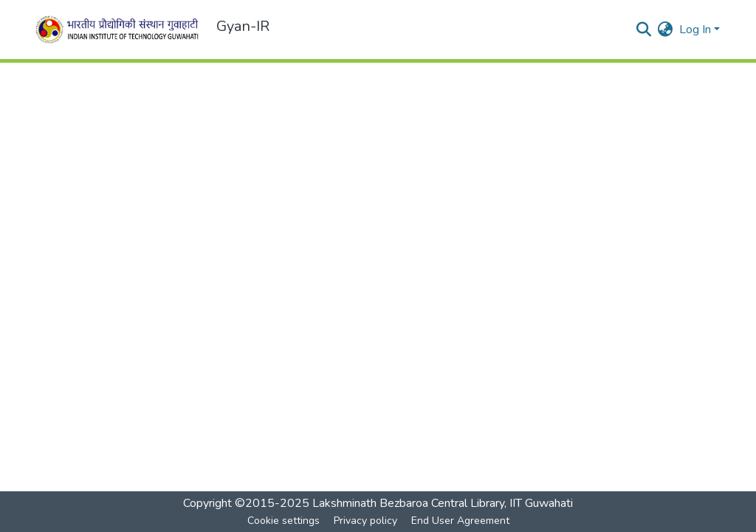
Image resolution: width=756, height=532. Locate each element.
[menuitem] (666, 30)
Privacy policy (365, 521)
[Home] (120, 30)
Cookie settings (283, 521)
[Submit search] (644, 30)
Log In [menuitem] (695, 30)
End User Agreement (460, 521)
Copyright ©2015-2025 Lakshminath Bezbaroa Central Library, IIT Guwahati (378, 503)
